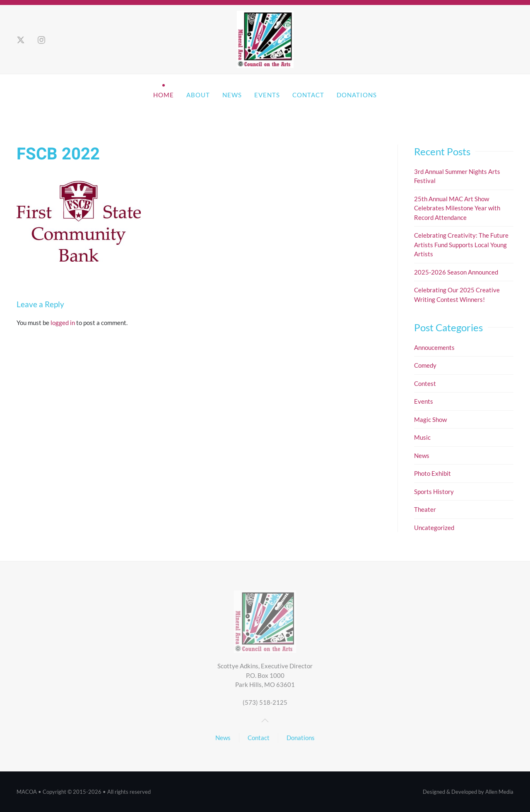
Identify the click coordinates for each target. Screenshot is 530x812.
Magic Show (430, 419)
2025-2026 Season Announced (456, 272)
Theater (425, 509)
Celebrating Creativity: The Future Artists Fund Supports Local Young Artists (461, 245)
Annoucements (434, 347)
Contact (308, 95)
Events (267, 95)
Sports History (434, 492)
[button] (265, 720)
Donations (357, 95)
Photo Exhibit (432, 473)
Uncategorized (434, 528)
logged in (63, 323)
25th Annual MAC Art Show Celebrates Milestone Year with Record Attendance (457, 208)
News (232, 95)
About (198, 95)
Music (422, 437)
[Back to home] (265, 40)
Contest (425, 383)
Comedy (425, 365)
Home (164, 95)
